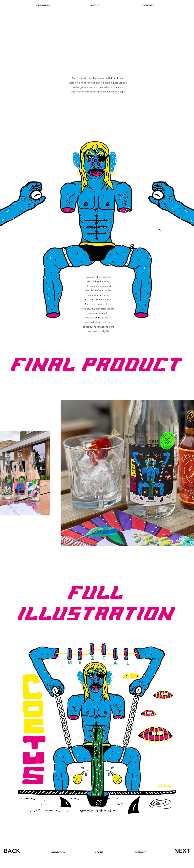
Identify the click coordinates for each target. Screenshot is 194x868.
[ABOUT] (95, 5)
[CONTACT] (148, 5)
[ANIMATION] (43, 5)
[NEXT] (182, 851)
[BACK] (12, 851)
